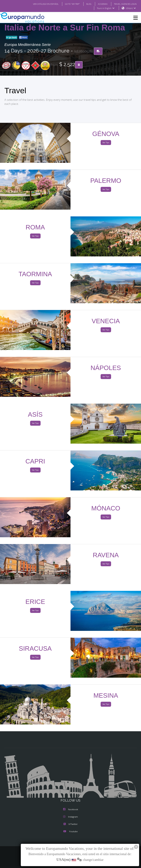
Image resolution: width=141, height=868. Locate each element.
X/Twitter (70, 824)
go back (12, 38)
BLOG (85, 4)
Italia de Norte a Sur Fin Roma (65, 28)
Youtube (70, 832)
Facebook (71, 810)
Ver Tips (106, 143)
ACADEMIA (99, 4)
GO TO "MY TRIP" (68, 4)
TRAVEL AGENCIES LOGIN (124, 4)
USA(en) (131, 8)
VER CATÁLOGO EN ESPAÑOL (38, 4)
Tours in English (105, 8)
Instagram (70, 817)
